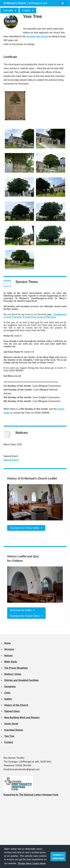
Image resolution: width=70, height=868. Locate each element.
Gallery (8, 699)
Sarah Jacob (11, 724)
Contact (9, 742)
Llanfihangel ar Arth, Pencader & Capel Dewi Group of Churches (35, 316)
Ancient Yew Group (37, 36)
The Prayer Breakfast (16, 668)
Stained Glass (12, 711)
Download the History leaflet (25, 528)
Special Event (11, 460)
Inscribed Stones (14, 730)
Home (7, 643)
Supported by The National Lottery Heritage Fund (31, 795)
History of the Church (16, 705)
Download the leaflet (21, 610)
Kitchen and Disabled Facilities (21, 680)
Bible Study (11, 662)
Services (9, 649)
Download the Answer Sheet (25, 616)
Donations (10, 687)
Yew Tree (9, 736)
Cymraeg (8, 10)
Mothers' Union (13, 674)
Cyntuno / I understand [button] (58, 856)
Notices (8, 656)
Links (7, 693)
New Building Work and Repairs (22, 718)
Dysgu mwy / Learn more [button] (32, 863)
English (26, 10)
